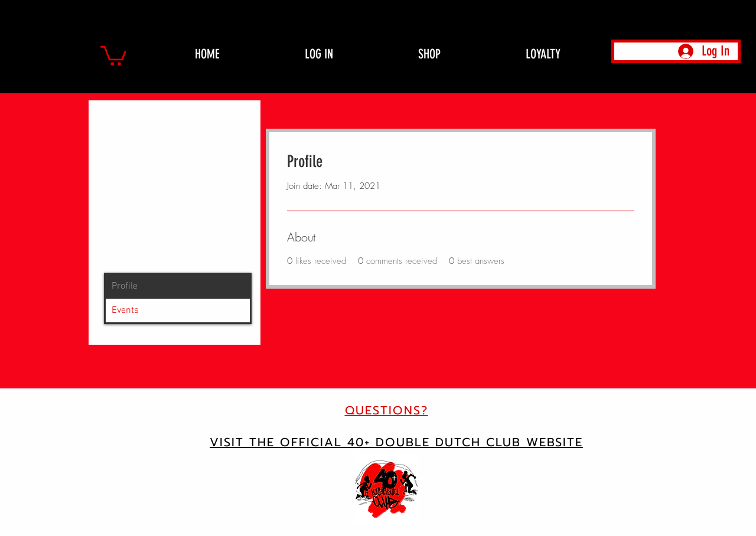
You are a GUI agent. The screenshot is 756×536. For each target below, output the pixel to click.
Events (125, 311)
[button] (113, 55)
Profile (125, 286)
